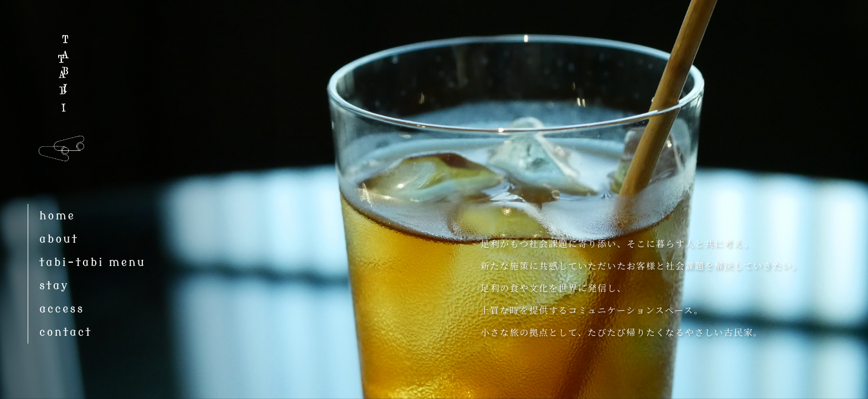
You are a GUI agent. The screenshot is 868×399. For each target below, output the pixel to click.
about (59, 239)
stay (54, 286)
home (57, 216)
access (62, 309)
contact (66, 332)
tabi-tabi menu (92, 262)
